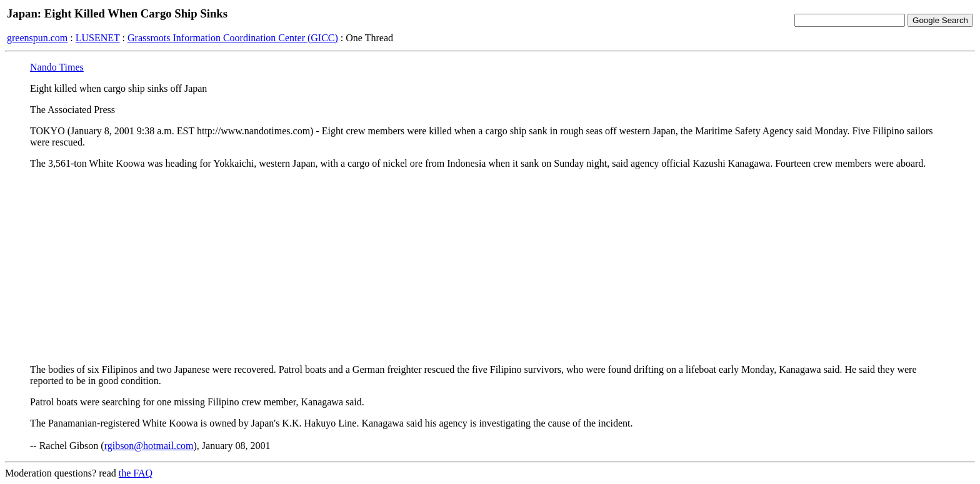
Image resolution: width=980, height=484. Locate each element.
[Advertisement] (490, 267)
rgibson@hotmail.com (149, 446)
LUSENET (98, 38)
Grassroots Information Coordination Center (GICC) (233, 38)
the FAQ (136, 473)
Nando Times (57, 67)
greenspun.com (37, 38)
